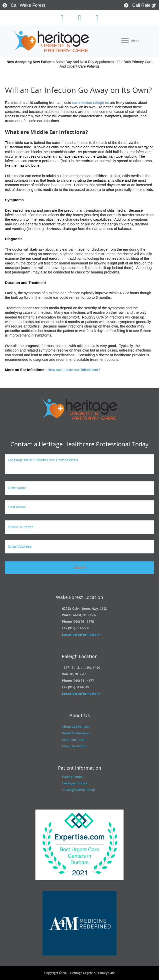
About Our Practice (76, 727)
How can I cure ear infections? (74, 370)
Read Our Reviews (76, 733)
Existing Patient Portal (78, 790)
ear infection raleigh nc (91, 103)
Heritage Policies (75, 783)
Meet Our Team (74, 740)
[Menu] (131, 41)
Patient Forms (72, 777)
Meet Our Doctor (74, 746)
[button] (62, 18)
